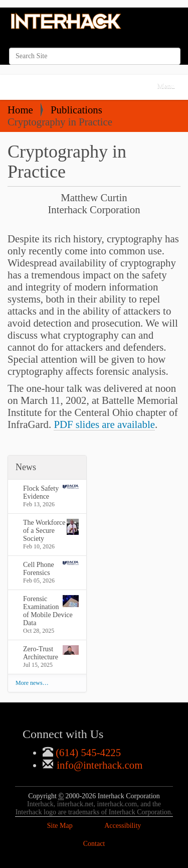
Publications (76, 110)
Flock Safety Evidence (51, 492)
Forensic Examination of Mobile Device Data (51, 611)
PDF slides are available (104, 424)
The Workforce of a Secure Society (51, 531)
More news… (32, 683)
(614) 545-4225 (87, 752)
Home (20, 110)
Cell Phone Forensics (51, 569)
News (26, 467)
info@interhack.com (98, 765)
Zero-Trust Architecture (51, 653)
